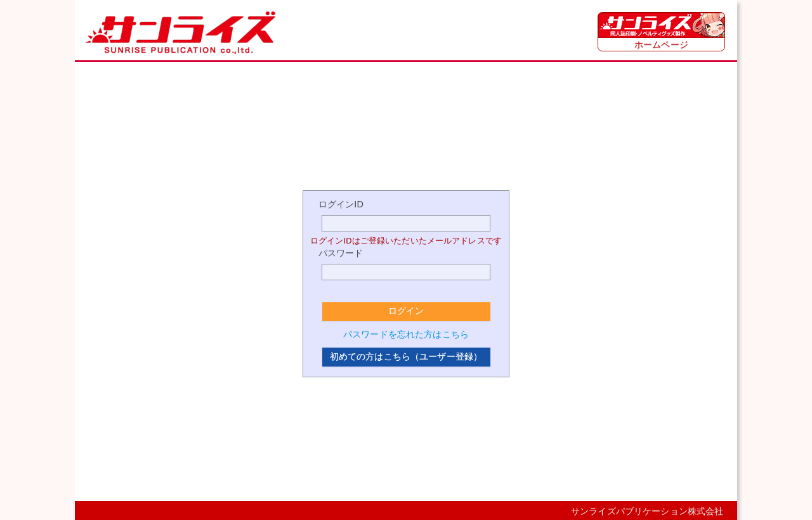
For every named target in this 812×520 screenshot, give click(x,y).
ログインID (341, 204)
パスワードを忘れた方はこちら (406, 334)
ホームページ (661, 44)
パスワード (341, 253)
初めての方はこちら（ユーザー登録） (406, 356)
